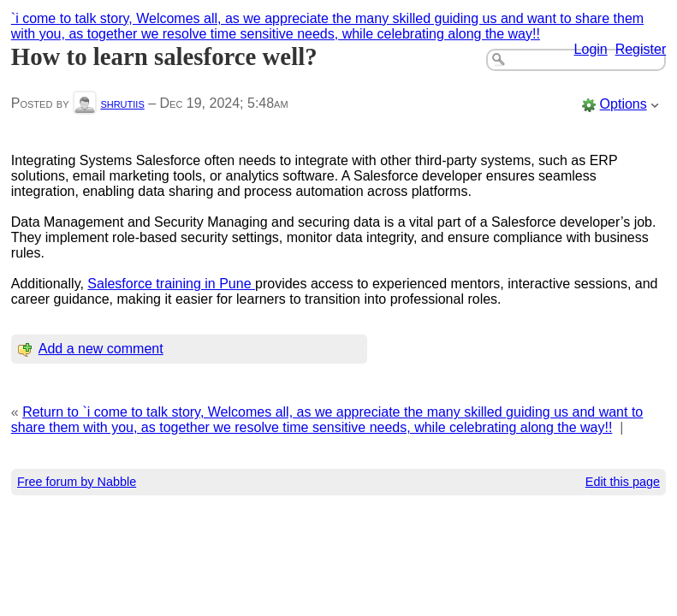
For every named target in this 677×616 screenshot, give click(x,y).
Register (641, 49)
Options (624, 104)
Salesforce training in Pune (171, 284)
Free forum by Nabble (77, 482)
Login (591, 49)
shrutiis (122, 103)
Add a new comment (101, 349)
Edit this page (623, 482)
